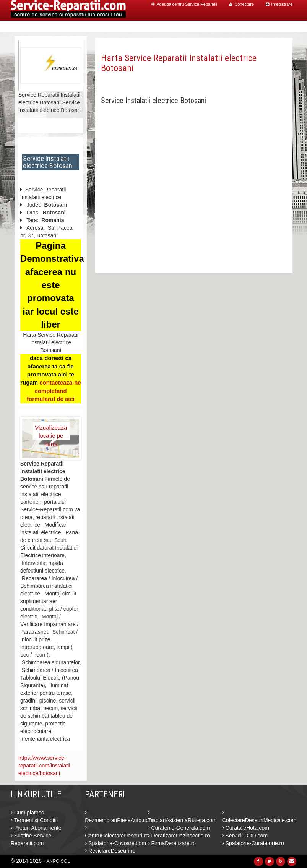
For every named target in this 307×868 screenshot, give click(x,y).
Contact (276, 27)
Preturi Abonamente (36, 828)
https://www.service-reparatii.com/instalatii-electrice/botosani (45, 766)
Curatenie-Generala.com (179, 828)
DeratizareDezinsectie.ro (179, 836)
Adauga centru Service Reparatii (184, 4)
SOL (65, 861)
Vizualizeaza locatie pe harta (51, 432)
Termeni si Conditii (34, 820)
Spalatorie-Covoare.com (115, 843)
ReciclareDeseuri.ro (110, 851)
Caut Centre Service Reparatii (197, 27)
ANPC (53, 861)
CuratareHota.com (246, 828)
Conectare (241, 4)
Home (141, 27)
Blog (252, 27)
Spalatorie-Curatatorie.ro (253, 843)
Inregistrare (279, 4)
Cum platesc (27, 813)
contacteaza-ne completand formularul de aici (54, 391)
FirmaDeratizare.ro (172, 843)
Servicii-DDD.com (245, 836)
